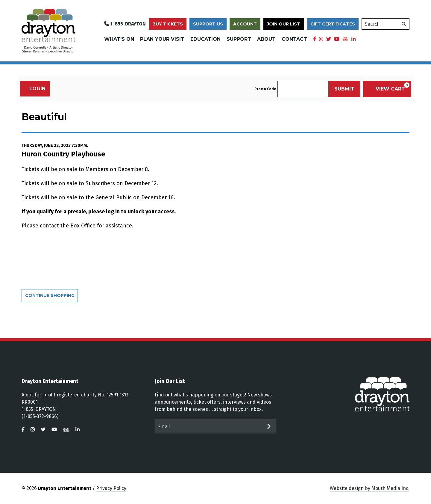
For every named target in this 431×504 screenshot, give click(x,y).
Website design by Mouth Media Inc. (370, 488)
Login (34, 89)
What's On (119, 39)
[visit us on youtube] (337, 39)
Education (205, 39)
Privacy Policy (111, 488)
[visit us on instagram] (321, 39)
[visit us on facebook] (315, 39)
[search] (386, 24)
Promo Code (265, 89)
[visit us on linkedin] (353, 39)
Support (239, 39)
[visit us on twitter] (329, 39)
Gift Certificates (333, 24)
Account (245, 24)
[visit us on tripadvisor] (345, 39)
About (266, 39)
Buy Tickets (168, 24)
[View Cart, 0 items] (387, 89)
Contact (294, 39)
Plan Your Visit (162, 39)
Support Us (208, 24)
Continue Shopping (50, 295)
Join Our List (284, 24)
